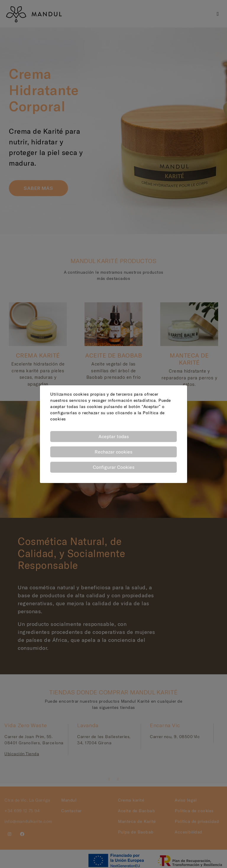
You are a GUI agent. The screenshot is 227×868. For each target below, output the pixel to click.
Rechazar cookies (113, 452)
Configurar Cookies (114, 467)
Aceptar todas (114, 436)
